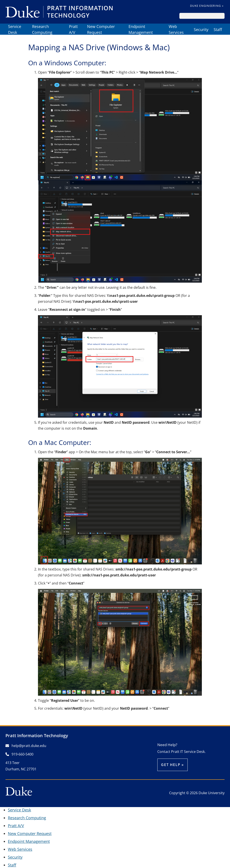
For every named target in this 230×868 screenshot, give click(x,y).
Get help (171, 765)
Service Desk (15, 30)
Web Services (176, 30)
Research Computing (42, 30)
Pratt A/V (73, 30)
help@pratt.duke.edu (26, 746)
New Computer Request (101, 30)
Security (201, 29)
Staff (218, 29)
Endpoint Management (141, 30)
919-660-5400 (19, 754)
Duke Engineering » (207, 6)
